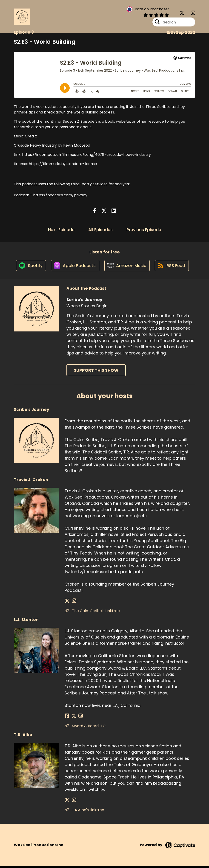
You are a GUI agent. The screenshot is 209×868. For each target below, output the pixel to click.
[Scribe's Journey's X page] (182, 14)
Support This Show (96, 372)
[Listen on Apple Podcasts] (74, 267)
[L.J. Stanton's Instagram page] (78, 718)
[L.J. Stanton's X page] (72, 718)
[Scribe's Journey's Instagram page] (190, 14)
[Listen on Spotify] (29, 267)
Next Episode (61, 230)
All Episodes (100, 230)
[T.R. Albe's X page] (67, 802)
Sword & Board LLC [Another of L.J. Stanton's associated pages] (85, 727)
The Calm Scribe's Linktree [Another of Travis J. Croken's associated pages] (92, 612)
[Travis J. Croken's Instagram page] (73, 602)
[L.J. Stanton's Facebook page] (67, 718)
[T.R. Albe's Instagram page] (73, 802)
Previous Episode (144, 230)
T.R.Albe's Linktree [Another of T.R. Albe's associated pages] (84, 811)
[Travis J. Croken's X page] (67, 602)
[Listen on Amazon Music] (127, 267)
